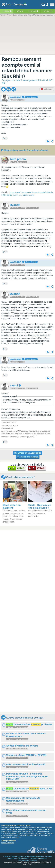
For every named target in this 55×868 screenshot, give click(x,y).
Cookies (34, 860)
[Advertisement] (27, 621)
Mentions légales (36, 856)
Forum (6, 11)
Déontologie (34, 858)
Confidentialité (24, 860)
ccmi (45, 108)
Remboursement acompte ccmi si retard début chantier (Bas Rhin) (27, 68)
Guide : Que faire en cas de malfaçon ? (40, 506)
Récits (20, 11)
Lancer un (27, 453)
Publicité (43, 858)
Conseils (48, 11)
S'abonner (47, 89)
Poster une (27, 457)
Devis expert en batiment (12, 506)
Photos (32, 11)
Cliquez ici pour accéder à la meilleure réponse (26, 150)
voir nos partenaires (8, 843)
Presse (26, 858)
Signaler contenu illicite (20, 856)
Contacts (7, 856)
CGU (20, 858)
